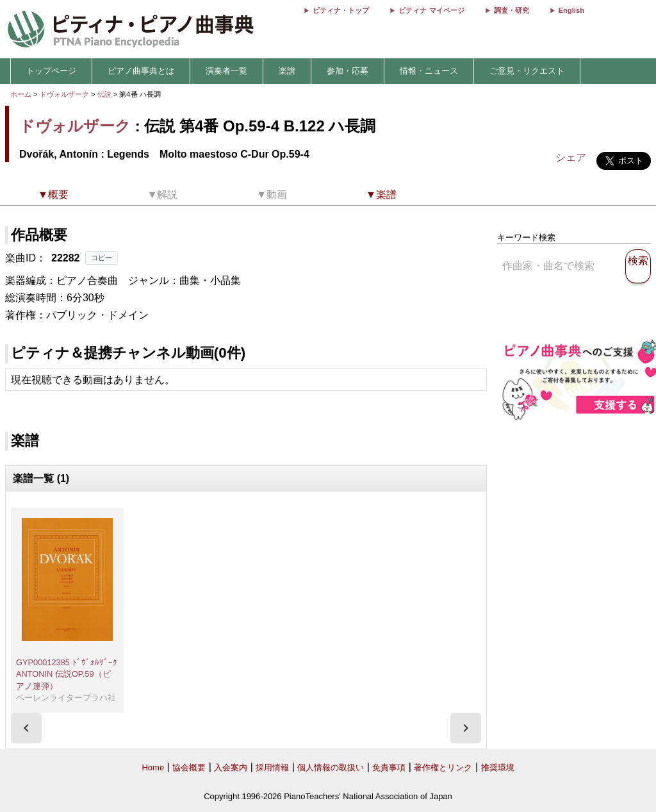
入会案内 (231, 767)
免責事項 (389, 767)
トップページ (51, 71)
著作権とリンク (443, 767)
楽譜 (287, 71)
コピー (102, 258)
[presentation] (26, 728)
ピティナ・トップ (341, 10)
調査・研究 (512, 10)
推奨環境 (498, 767)
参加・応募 (348, 71)
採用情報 (272, 767)
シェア (571, 157)
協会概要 (189, 767)
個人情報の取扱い (331, 767)
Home (153, 767)
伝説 (105, 94)
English (571, 10)
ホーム (21, 94)
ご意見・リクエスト (527, 71)
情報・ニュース (429, 71)
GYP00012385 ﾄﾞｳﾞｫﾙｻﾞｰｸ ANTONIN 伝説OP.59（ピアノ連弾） (67, 674)
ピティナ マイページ (431, 10)
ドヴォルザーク (64, 94)
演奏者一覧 (226, 71)
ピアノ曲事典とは (141, 71)
